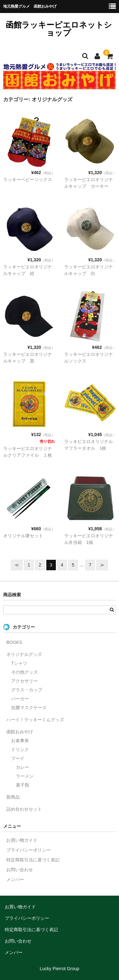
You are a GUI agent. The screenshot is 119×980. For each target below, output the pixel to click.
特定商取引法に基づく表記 (33, 860)
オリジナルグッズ (24, 654)
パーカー (20, 699)
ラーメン (25, 776)
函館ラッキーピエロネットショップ (59, 29)
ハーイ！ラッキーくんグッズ (35, 720)
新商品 (13, 797)
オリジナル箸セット (23, 536)
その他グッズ (24, 672)
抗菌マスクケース (29, 708)
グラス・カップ (27, 690)
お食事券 (20, 741)
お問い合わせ (20, 870)
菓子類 (23, 785)
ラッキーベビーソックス (28, 180)
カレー (23, 767)
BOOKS (14, 642)
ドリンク (20, 749)
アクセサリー (24, 681)
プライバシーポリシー (29, 850)
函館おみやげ (20, 732)
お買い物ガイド (22, 840)
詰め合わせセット (24, 809)
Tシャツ (19, 663)
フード (18, 758)
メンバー (15, 879)
